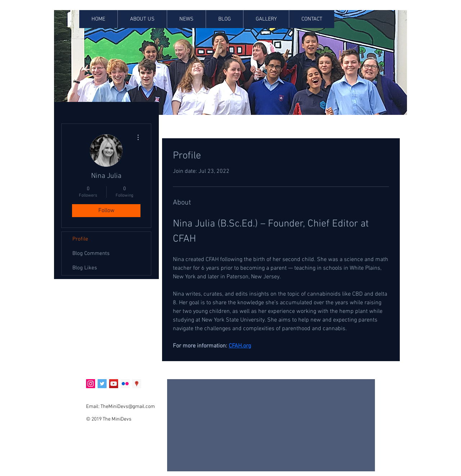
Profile (80, 239)
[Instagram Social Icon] (91, 384)
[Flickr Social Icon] (125, 384)
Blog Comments (91, 253)
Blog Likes (85, 268)
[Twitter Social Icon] (102, 384)
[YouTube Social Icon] (114, 384)
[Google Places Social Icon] (137, 384)
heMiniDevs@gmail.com (129, 407)
